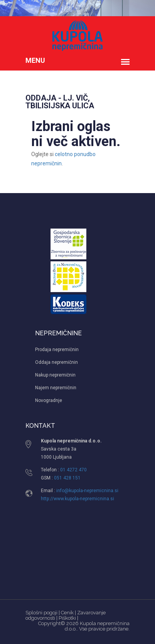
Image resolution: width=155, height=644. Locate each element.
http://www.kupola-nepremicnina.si (77, 499)
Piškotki (67, 618)
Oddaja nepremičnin (56, 362)
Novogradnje (49, 400)
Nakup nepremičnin (55, 375)
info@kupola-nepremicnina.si (87, 491)
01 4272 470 (73, 470)
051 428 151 (67, 478)
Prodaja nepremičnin (57, 350)
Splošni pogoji (41, 613)
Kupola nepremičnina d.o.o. (97, 626)
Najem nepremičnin (56, 388)
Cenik (67, 613)
